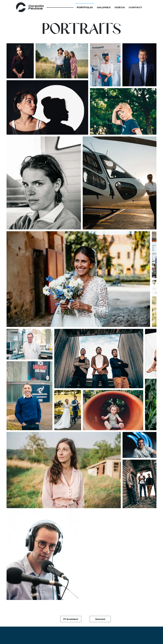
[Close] (148, 7)
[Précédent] (71, 619)
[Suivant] (100, 619)
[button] (81, 29)
